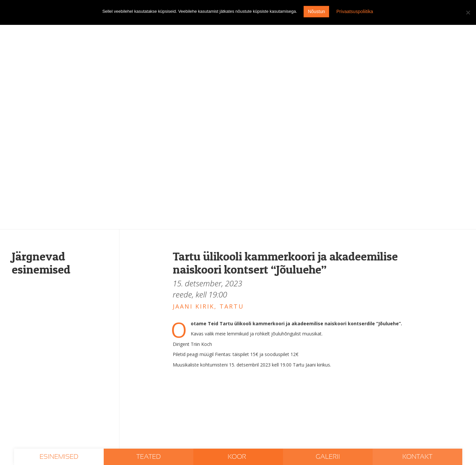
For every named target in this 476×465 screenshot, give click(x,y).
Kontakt (417, 457)
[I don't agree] (468, 12)
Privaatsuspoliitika (355, 11)
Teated (149, 457)
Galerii (328, 457)
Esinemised (59, 457)
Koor (238, 457)
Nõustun (316, 11)
